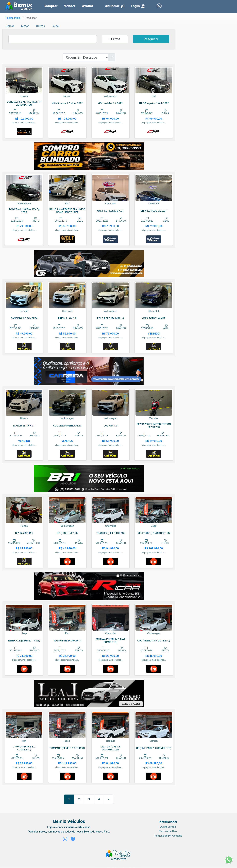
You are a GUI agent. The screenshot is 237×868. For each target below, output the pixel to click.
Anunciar (115, 6)
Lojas (55, 26)
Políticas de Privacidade (168, 836)
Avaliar (88, 6)
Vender (70, 6)
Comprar (51, 6)
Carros (10, 26)
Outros (41, 26)
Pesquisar (151, 39)
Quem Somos (168, 827)
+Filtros (115, 39)
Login (138, 6)
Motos (25, 26)
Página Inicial (13, 18)
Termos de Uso (168, 831)
